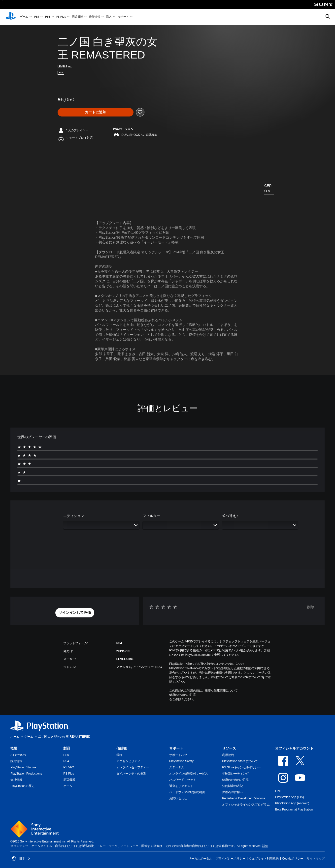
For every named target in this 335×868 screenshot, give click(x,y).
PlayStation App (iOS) (290, 797)
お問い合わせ (178, 798)
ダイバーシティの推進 (131, 774)
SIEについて (19, 755)
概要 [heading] (14, 748)
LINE (279, 791)
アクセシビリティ (128, 761)
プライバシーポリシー (231, 859)
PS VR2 (69, 767)
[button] (75, 613)
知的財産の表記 (233, 786)
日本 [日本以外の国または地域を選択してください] (21, 859)
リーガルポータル (200, 859)
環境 (119, 755)
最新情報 (95, 17)
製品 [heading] (67, 748)
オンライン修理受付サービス (189, 774)
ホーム (15, 737)
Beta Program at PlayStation (294, 810)
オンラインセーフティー (133, 767)
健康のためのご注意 (183, 695)
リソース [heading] (229, 748)
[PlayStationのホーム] (11, 17)
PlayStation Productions (26, 774)
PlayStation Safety (181, 761)
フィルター (151, 516)
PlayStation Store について (240, 761)
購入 (109, 17)
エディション (74, 516)
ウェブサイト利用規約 (264, 859)
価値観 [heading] (122, 748)
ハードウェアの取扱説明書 (187, 792)
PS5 (37, 17)
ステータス (177, 767)
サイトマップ (316, 859)
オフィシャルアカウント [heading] (294, 748)
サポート (123, 17)
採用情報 (16, 761)
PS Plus (61, 17)
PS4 (48, 17)
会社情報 (16, 780)
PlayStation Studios (23, 767)
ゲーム (24, 17)
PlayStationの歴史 (22, 786)
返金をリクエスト (181, 786)
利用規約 (228, 755)
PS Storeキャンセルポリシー (241, 767)
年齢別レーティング (235, 774)
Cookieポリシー (293, 859)
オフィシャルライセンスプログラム (246, 805)
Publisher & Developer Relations (244, 798)
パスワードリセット (183, 780)
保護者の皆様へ (233, 792)
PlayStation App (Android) (292, 803)
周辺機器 (77, 17)
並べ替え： (231, 516)
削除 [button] (311, 607)
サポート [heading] (176, 748)
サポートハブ (178, 755)
